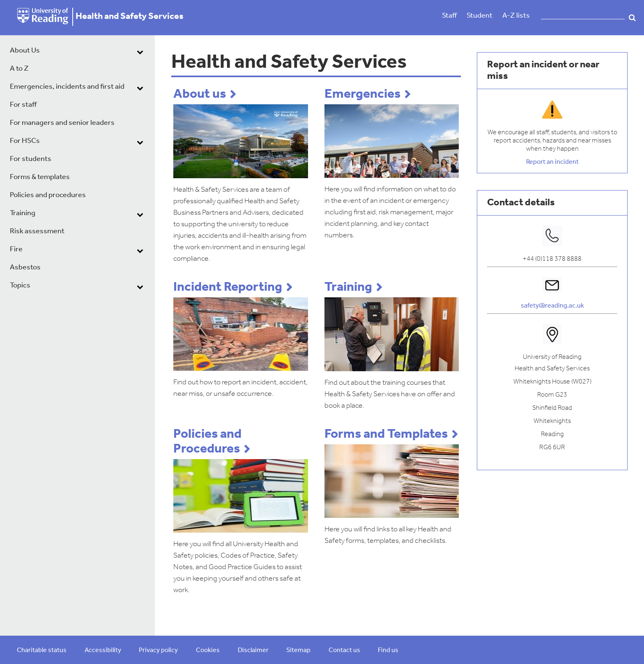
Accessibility (103, 650)
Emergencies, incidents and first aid (67, 87)
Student (480, 16)
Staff (449, 16)
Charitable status (42, 650)
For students (31, 159)
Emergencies (362, 94)
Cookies (208, 650)
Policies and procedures (48, 195)
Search (632, 18)
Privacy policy (158, 650)
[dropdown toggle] (140, 52)
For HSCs (25, 141)
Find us (388, 650)
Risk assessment (37, 231)
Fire (16, 249)
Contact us (344, 650)
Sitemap (298, 650)
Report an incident (552, 162)
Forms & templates (40, 177)
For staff (23, 105)
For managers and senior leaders (62, 123)
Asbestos (25, 268)
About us (200, 94)
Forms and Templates (386, 434)
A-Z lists (516, 16)
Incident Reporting (228, 287)
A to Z (19, 69)
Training (23, 213)
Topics (20, 286)
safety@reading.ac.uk (552, 306)
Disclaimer (253, 650)
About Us (25, 51)
